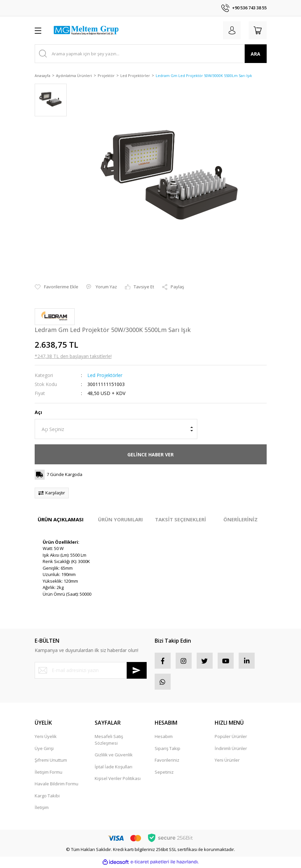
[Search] (151, 54)
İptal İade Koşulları (113, 768)
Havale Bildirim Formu (56, 785)
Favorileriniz (167, 761)
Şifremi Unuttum (51, 761)
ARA (255, 54)
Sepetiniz (164, 773)
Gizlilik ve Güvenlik (114, 756)
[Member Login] (231, 30)
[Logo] (86, 30)
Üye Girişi (44, 750)
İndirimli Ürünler (231, 750)
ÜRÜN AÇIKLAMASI (61, 519)
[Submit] (137, 670)
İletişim (42, 809)
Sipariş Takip (167, 750)
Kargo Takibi (47, 797)
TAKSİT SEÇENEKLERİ (180, 519)
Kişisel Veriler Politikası (118, 780)
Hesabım (164, 738)
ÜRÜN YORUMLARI (120, 519)
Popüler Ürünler (231, 738)
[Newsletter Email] (91, 670)
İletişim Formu (48, 773)
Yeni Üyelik (46, 738)
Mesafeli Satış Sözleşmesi (109, 741)
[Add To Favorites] (56, 287)
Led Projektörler (105, 375)
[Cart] (257, 30)
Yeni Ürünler (227, 761)
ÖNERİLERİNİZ (240, 519)
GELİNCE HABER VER (150, 454)
